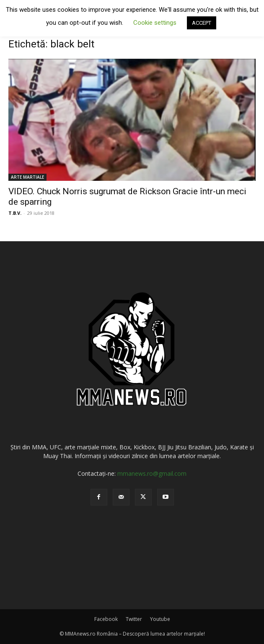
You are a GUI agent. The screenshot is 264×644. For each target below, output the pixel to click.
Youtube (160, 619)
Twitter (134, 619)
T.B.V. (15, 213)
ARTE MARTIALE (27, 177)
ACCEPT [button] (202, 23)
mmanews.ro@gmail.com (152, 473)
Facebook (106, 619)
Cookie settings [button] (155, 23)
